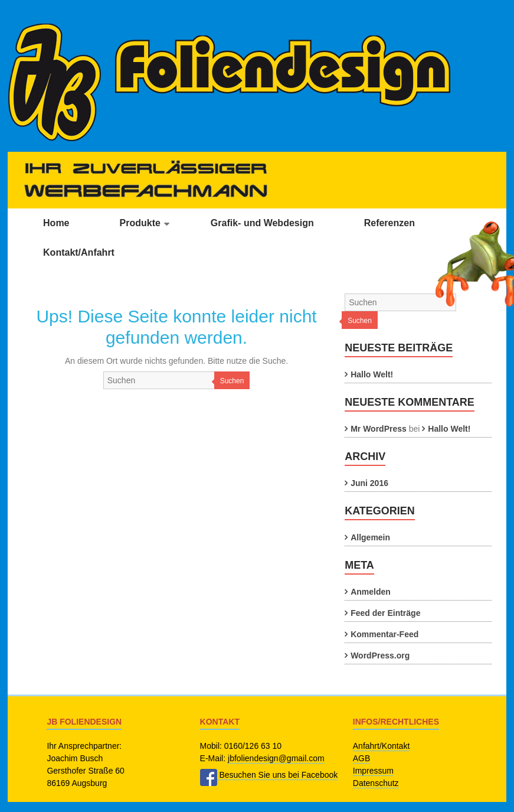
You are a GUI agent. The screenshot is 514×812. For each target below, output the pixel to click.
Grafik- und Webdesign (262, 223)
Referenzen (389, 223)
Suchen (232, 381)
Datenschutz (376, 783)
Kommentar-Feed (384, 634)
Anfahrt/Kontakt (382, 746)
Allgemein (370, 537)
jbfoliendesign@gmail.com (276, 758)
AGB (362, 758)
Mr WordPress (379, 429)
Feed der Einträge (385, 613)
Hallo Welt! (372, 374)
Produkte (140, 223)
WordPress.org (380, 656)
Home (56, 223)
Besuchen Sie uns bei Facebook (269, 775)
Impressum (373, 771)
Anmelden (371, 592)
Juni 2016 (369, 483)
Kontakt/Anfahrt (79, 252)
